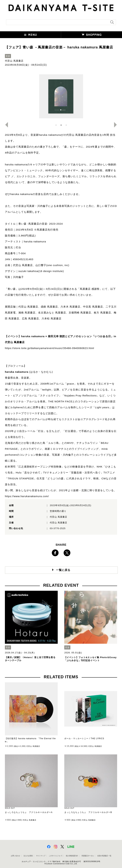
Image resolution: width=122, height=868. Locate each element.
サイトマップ (41, 856)
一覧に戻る (63, 570)
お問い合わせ (15, 856)
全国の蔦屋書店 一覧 (104, 856)
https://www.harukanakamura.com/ (27, 496)
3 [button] (66, 125)
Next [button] (117, 125)
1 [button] (56, 125)
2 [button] (61, 125)
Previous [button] (5, 125)
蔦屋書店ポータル (88, 856)
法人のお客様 (28, 856)
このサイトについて (56, 856)
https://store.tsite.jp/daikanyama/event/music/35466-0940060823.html (50, 348)
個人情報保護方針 (72, 856)
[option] (61, 96)
